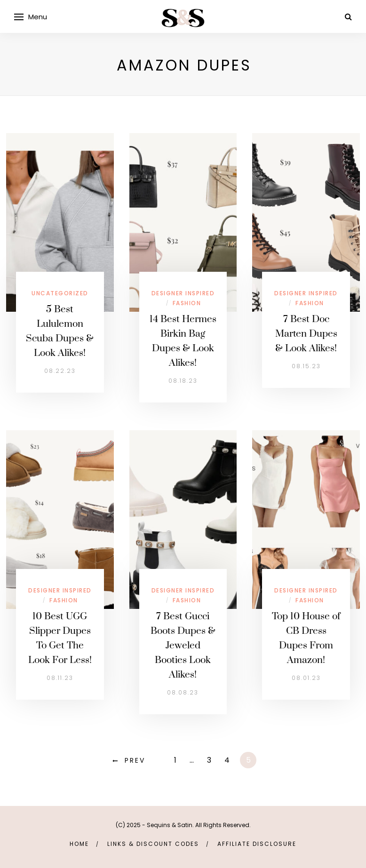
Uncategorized (60, 293)
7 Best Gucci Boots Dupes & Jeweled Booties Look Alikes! (183, 646)
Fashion (187, 303)
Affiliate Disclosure (257, 844)
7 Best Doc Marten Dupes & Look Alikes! (306, 334)
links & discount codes (153, 844)
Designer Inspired (183, 293)
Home (79, 844)
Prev (135, 760)
